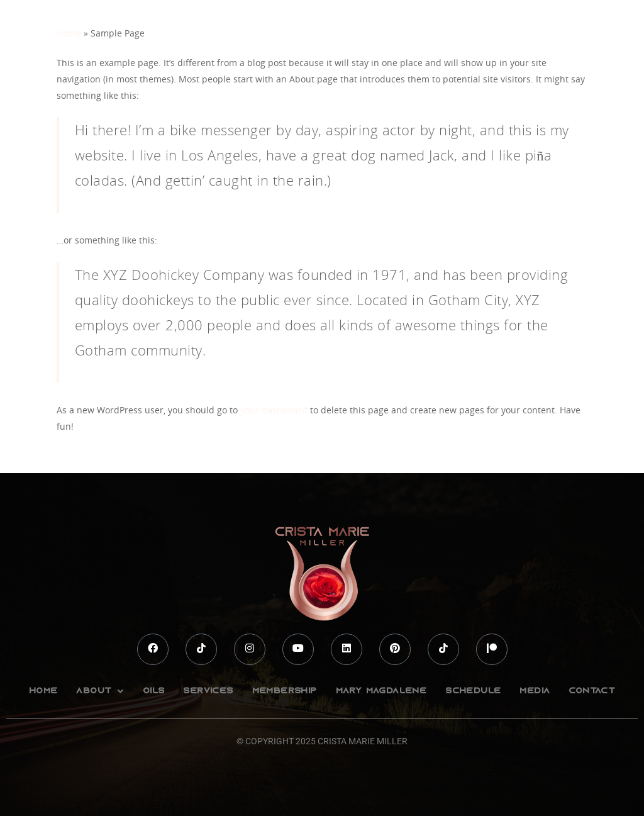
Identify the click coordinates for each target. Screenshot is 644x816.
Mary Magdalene (381, 691)
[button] (100, 691)
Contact (592, 691)
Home (69, 33)
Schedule (473, 691)
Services (208, 691)
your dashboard (274, 410)
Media (535, 691)
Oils (154, 691)
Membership (285, 691)
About (100, 691)
